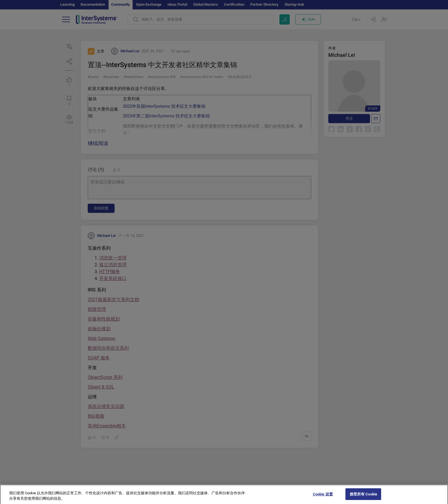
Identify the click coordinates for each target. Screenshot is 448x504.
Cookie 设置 (323, 498)
